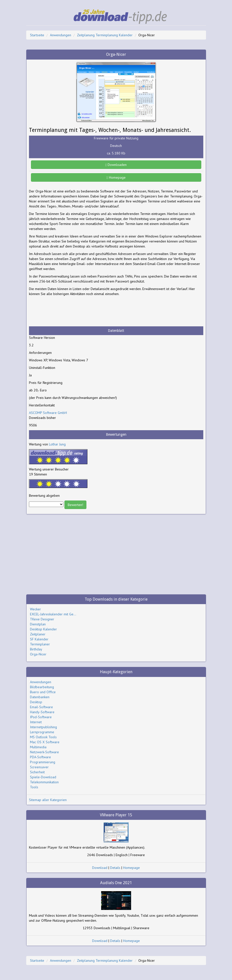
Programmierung (43, 762)
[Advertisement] (69, 311)
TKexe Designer (42, 619)
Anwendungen (61, 35)
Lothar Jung (57, 444)
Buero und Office (43, 692)
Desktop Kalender (43, 629)
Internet (36, 722)
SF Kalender (39, 639)
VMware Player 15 (116, 815)
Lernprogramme (42, 732)
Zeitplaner (38, 634)
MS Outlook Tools (43, 737)
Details (115, 868)
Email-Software (41, 707)
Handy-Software (42, 712)
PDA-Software (40, 757)
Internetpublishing (43, 727)
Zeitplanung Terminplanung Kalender (105, 35)
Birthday (36, 649)
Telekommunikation (44, 782)
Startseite (37, 35)
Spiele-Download (43, 777)
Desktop (36, 702)
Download (100, 868)
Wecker (35, 609)
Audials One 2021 (116, 883)
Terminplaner (40, 644)
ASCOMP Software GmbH (48, 413)
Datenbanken (40, 697)
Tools (34, 787)
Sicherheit (37, 772)
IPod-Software (41, 717)
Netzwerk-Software (44, 752)
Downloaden (116, 165)
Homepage (116, 177)
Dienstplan (38, 624)
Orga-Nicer (38, 654)
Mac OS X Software (45, 742)
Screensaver (39, 767)
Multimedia (38, 747)
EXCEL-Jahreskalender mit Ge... (53, 614)
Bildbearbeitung (42, 687)
